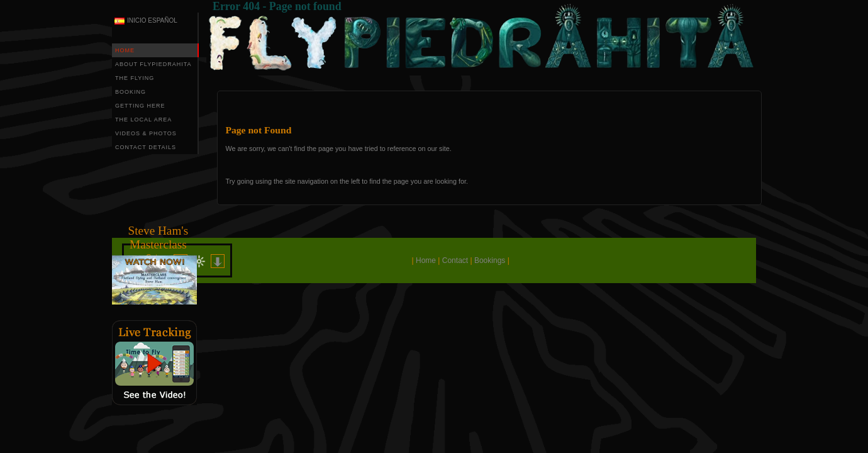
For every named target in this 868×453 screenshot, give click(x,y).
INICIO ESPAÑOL (152, 20)
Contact (455, 260)
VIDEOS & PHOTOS (146, 133)
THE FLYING (135, 78)
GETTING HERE (140, 106)
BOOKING (131, 92)
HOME (125, 50)
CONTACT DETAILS (146, 147)
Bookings (490, 260)
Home (426, 260)
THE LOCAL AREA (143, 120)
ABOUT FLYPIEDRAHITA (153, 64)
